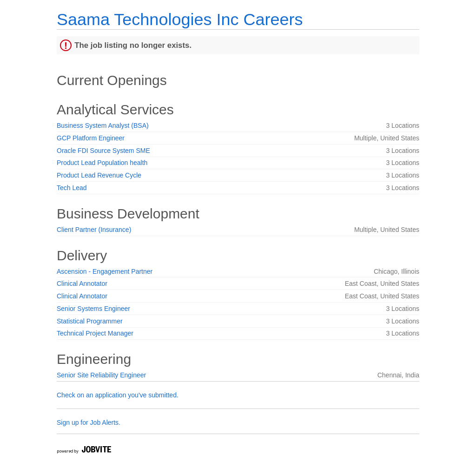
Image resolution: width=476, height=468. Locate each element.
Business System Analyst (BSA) (103, 125)
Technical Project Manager (95, 333)
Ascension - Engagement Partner (105, 271)
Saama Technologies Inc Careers (180, 19)
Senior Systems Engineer (93, 309)
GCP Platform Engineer (91, 138)
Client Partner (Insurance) (94, 230)
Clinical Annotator (82, 283)
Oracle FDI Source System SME (103, 151)
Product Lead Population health (102, 163)
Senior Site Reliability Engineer (101, 375)
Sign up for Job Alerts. (89, 422)
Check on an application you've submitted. (118, 395)
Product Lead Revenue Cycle (99, 175)
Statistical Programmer (90, 321)
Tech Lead (72, 188)
